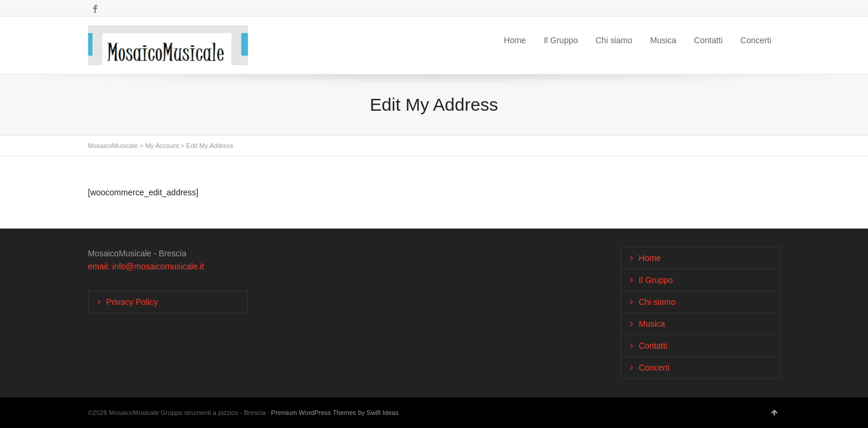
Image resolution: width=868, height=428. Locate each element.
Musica (663, 40)
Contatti (708, 40)
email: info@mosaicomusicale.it (146, 266)
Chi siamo (614, 40)
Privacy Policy (132, 302)
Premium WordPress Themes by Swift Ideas (335, 413)
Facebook (95, 9)
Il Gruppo (561, 40)
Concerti (756, 40)
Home (515, 40)
